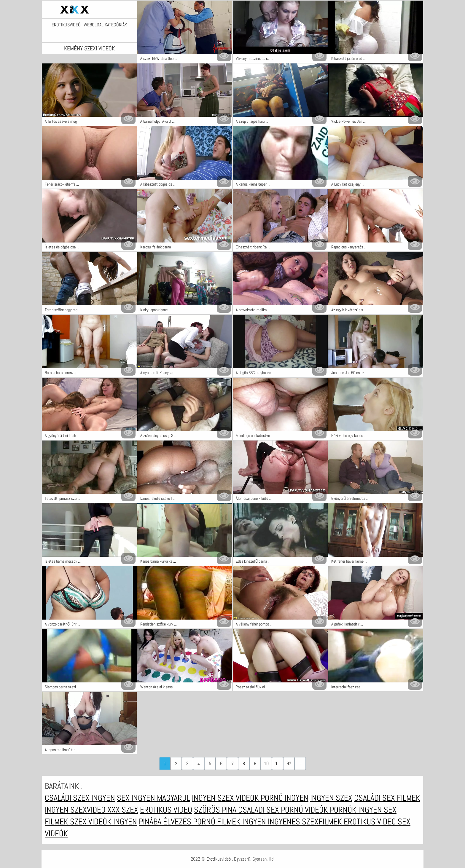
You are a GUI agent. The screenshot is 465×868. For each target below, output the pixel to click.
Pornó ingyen (285, 798)
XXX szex (123, 810)
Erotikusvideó (66, 25)
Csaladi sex (259, 810)
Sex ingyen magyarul (153, 798)
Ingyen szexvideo (76, 810)
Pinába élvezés (166, 822)
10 (266, 764)
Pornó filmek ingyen (230, 822)
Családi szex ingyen (80, 798)
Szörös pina (216, 810)
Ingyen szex (331, 798)
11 (278, 764)
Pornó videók (305, 810)
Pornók (344, 810)
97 (289, 764)
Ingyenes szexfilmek (306, 822)
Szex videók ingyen (103, 822)
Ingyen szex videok (226, 798)
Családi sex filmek (387, 798)
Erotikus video (166, 810)
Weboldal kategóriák (105, 25)
